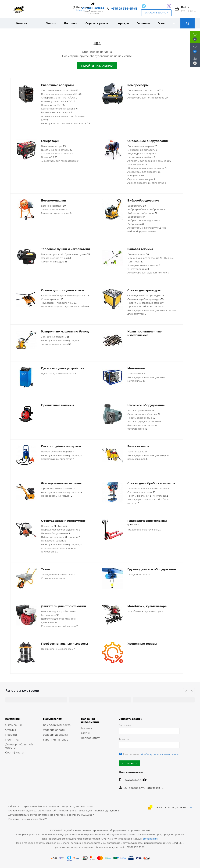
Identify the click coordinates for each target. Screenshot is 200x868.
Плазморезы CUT (53, 105)
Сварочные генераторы (57, 153)
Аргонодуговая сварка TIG (58, 101)
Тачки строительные (55, 209)
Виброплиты (137, 206)
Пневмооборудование (55, 533)
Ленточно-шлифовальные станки (148, 488)
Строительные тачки (53, 578)
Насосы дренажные (141, 410)
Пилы (169, 258)
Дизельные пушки (77, 254)
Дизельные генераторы (57, 150)
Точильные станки (139, 496)
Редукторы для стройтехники (59, 626)
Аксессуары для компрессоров (148, 98)
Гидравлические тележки (144, 530)
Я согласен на (151, 754)
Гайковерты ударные (54, 541)
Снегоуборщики (138, 269)
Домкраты (48, 526)
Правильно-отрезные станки (146, 303)
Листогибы (160, 496)
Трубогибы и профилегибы (59, 303)
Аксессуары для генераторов (60, 161)
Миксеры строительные (56, 213)
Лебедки (134, 574)
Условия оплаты (54, 730)
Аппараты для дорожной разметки (149, 161)
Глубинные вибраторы (142, 213)
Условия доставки (56, 735)
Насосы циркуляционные (144, 421)
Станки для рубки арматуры (146, 299)
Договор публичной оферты (19, 746)
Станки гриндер (52, 299)
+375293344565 (136, 780)
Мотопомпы (136, 373)
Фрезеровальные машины (58, 488)
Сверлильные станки (141, 492)
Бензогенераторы (54, 146)
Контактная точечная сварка (59, 109)
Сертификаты (14, 752)
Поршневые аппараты (142, 146)
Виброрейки (137, 217)
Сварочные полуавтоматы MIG (61, 94)
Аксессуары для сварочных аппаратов (65, 123)
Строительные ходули (141, 179)
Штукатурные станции (142, 153)
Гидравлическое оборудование (61, 530)
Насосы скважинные (141, 418)
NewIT (191, 807)
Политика (12, 740)
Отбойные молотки (54, 537)
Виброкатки (136, 224)
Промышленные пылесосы (58, 649)
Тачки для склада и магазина (59, 574)
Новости (11, 735)
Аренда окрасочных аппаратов (147, 183)
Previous (186, 691)
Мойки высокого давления (145, 258)
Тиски (62, 526)
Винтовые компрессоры (144, 94)
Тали (147, 574)
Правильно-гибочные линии (145, 306)
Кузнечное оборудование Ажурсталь (65, 295)
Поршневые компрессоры (145, 90)
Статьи (85, 733)
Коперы (74, 537)
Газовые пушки (52, 254)
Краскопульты (137, 164)
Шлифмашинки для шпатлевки (147, 168)
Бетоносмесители (53, 206)
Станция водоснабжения (144, 414)
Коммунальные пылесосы (144, 265)
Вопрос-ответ (90, 738)
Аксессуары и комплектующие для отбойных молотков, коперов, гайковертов (62, 548)
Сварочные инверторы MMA (60, 90)
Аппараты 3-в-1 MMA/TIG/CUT (59, 98)
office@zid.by (150, 839)
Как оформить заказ (57, 725)
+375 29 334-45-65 (124, 9)
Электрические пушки (56, 258)
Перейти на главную (97, 66)
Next (192, 691)
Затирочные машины (55, 337)
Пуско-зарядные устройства (59, 373)
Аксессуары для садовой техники (148, 273)
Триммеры (135, 262)
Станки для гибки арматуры (146, 295)
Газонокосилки (138, 254)
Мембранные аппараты (142, 150)
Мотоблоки (135, 611)
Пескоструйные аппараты (57, 452)
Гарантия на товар (56, 740)
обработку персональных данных (160, 754)
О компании (14, 725)
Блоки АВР (49, 157)
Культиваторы (155, 611)
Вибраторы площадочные (144, 220)
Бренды (86, 728)
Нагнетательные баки (141, 157)
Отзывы (10, 730)
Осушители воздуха (54, 262)
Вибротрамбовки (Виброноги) (147, 209)
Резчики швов (137, 452)
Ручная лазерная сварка (57, 112)
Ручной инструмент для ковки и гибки (65, 306)
